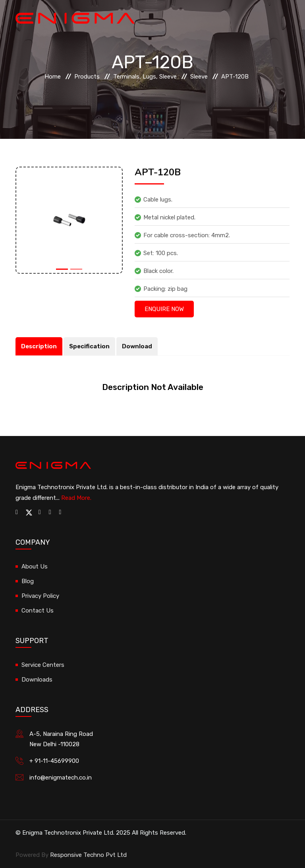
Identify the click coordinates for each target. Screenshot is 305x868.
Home (53, 77)
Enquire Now (164, 309)
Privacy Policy (40, 596)
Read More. (76, 498)
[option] (69, 220)
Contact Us (38, 611)
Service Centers (43, 665)
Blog (28, 581)
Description (39, 346)
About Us (35, 567)
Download (139, 346)
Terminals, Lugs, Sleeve (145, 77)
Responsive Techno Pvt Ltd (88, 855)
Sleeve (199, 77)
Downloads (37, 680)
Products (87, 77)
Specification (91, 346)
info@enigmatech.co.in (61, 778)
